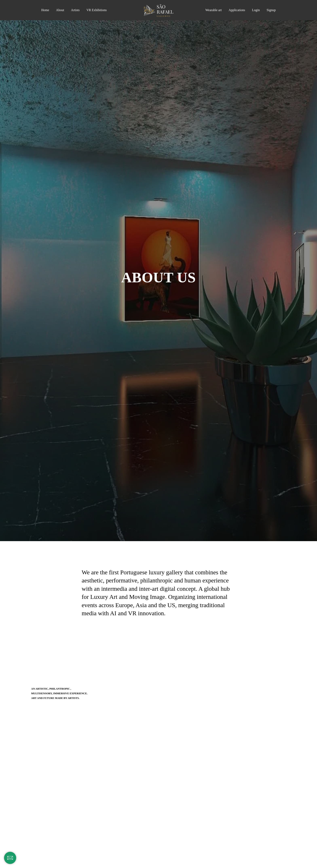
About (60, 10)
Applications (237, 10)
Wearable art (214, 10)
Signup (271, 10)
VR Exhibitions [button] (97, 10)
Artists (75, 10)
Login (256, 10)
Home (45, 10)
